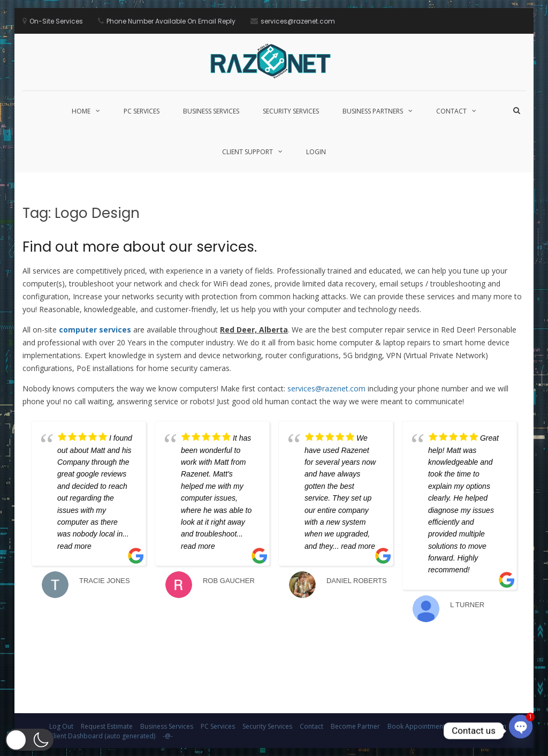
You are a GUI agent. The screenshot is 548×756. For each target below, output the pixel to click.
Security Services (291, 111)
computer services (95, 330)
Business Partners (373, 111)
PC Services (142, 111)
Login (316, 152)
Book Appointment (416, 726)
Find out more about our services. (140, 247)
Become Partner (355, 726)
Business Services (211, 111)
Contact (451, 111)
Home (81, 111)
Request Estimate (107, 726)
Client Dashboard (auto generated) (102, 736)
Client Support (248, 152)
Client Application (479, 726)
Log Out (61, 726)
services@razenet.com (326, 388)
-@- (168, 736)
